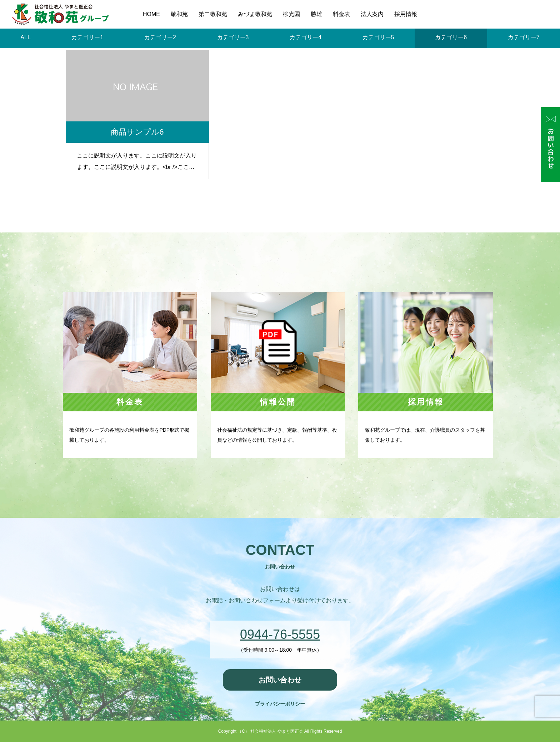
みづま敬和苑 (255, 14)
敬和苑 (179, 14)
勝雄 (316, 14)
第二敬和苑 (213, 14)
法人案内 (372, 14)
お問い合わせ (280, 680)
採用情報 (406, 14)
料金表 (341, 14)
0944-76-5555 (280, 634)
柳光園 (291, 14)
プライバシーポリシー (280, 704)
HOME (151, 14)
